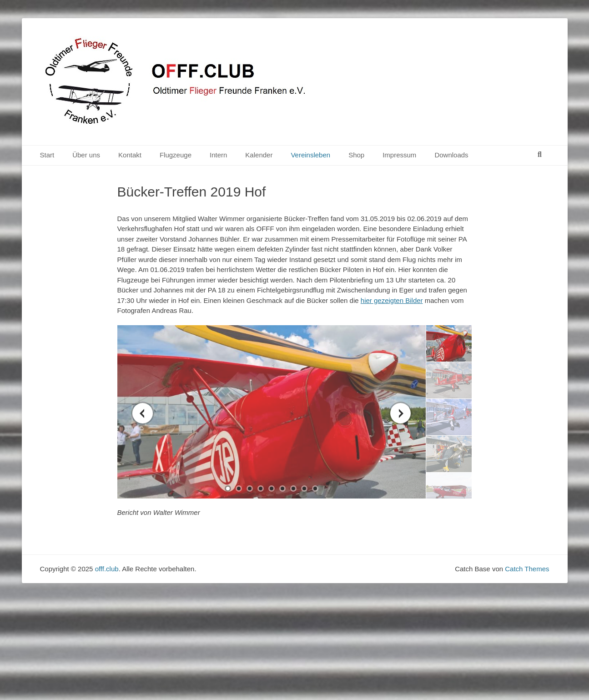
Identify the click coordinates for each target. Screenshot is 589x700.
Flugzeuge (176, 155)
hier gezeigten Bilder (392, 300)
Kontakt (130, 155)
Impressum (399, 155)
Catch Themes (527, 569)
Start (47, 155)
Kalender (259, 155)
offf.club (107, 569)
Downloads (451, 155)
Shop (356, 155)
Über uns (86, 155)
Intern (218, 155)
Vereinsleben (310, 155)
